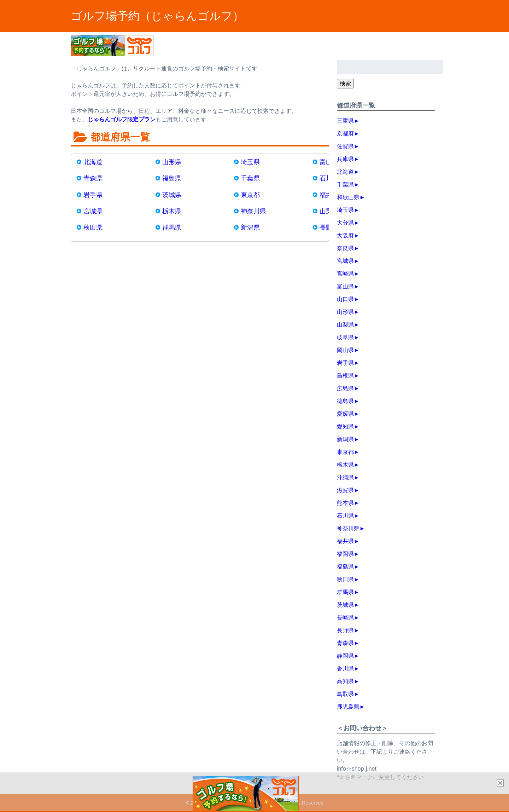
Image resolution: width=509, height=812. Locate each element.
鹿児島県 (348, 707)
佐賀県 (345, 146)
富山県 (345, 286)
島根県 (345, 376)
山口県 (345, 299)
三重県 (345, 121)
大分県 (345, 223)
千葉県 (250, 178)
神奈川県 (253, 211)
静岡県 (345, 656)
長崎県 (345, 618)
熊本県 (345, 503)
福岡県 (345, 554)
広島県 (345, 388)
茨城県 (172, 195)
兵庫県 (345, 159)
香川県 (345, 669)
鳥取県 (345, 694)
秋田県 (93, 228)
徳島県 (345, 401)
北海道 (93, 162)
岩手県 (93, 195)
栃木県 (172, 211)
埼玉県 (250, 162)
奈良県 (345, 248)
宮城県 (93, 211)
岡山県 (345, 350)
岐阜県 (345, 337)
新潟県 (250, 228)
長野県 (345, 630)
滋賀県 (345, 490)
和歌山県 (348, 197)
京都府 (345, 134)
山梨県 (345, 325)
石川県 (345, 516)
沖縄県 (345, 477)
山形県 (172, 162)
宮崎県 (345, 274)
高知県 (345, 681)
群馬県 (172, 228)
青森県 (93, 178)
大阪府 (345, 235)
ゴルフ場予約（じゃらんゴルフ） (157, 16)
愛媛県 (345, 414)
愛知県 (345, 427)
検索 (345, 83)
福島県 (172, 178)
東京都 (250, 195)
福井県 (345, 541)
